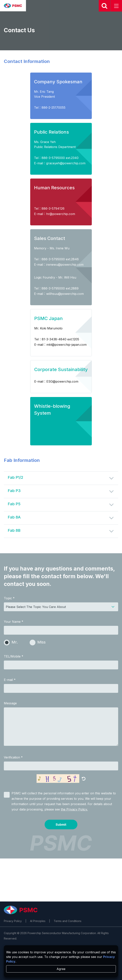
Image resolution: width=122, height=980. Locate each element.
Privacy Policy (13, 921)
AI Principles (38, 921)
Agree (61, 969)
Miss (41, 642)
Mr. (15, 642)
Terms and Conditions (68, 921)
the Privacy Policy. (74, 809)
